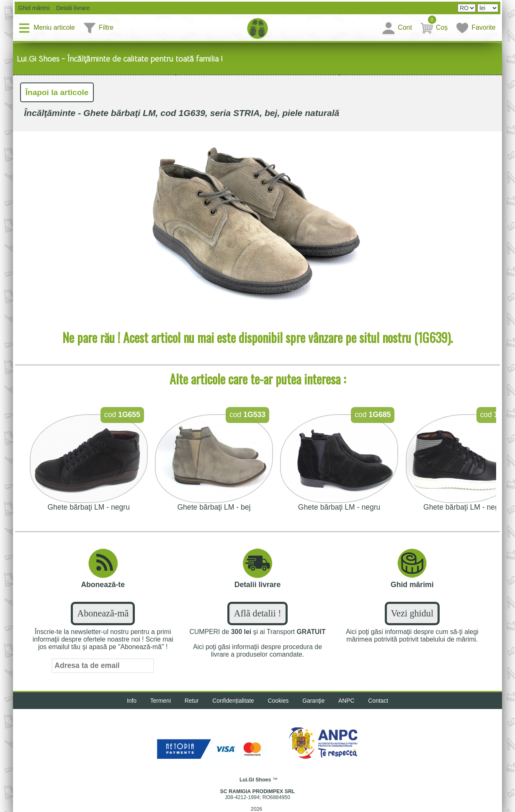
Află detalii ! (258, 614)
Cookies (279, 701)
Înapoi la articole (58, 93)
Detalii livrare (71, 8)
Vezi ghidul (412, 614)
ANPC (348, 701)
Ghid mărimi (33, 8)
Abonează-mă (103, 614)
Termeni (159, 701)
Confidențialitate (233, 701)
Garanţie (314, 701)
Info (130, 701)
